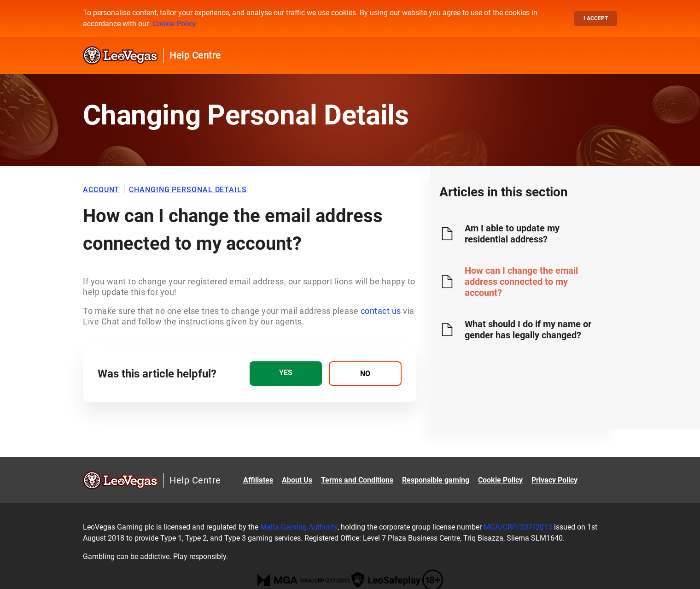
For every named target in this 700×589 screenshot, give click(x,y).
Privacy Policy (554, 480)
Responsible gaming (436, 480)
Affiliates (258, 480)
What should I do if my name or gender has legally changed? (528, 330)
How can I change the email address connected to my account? (521, 282)
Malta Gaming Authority (299, 527)
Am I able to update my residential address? (512, 234)
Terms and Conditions (357, 480)
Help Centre (195, 55)
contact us (381, 311)
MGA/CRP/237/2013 (518, 527)
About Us (297, 480)
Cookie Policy (174, 24)
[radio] (286, 374)
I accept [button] (596, 18)
